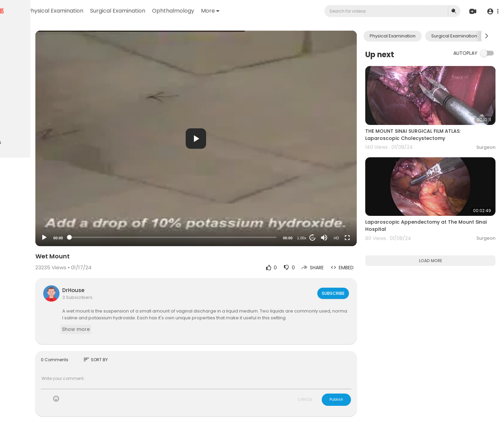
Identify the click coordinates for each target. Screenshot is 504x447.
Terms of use (37, 199)
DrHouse (138, 290)
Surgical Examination (196, 11)
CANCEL (324, 406)
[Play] (109, 238)
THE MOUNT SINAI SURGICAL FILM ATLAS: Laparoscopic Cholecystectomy (432, 126)
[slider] (215, 237)
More (288, 11)
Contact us (21, 215)
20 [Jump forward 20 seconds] (332, 238)
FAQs (14, 199)
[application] (238, 138)
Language (47, 215)
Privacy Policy (23, 208)
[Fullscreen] (367, 238)
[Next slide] (487, 36)
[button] (491, 11)
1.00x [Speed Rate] (321, 238)
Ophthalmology (251, 11)
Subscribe (352, 293)
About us (51, 208)
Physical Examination (133, 11)
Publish (356, 406)
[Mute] (343, 238)
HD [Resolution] (356, 238)
